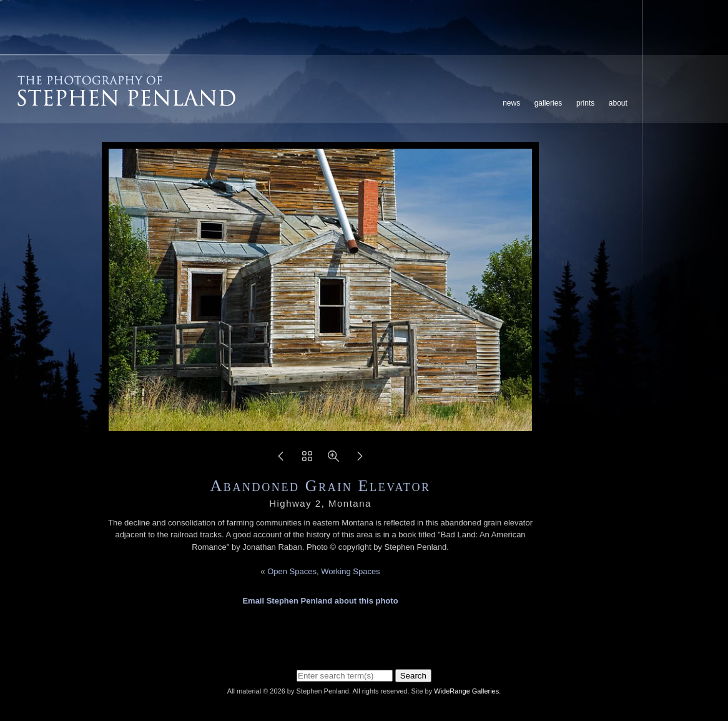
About (618, 103)
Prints (585, 103)
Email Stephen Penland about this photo (320, 601)
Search (413, 676)
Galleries (548, 103)
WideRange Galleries (466, 691)
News (511, 103)
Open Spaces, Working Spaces (323, 571)
